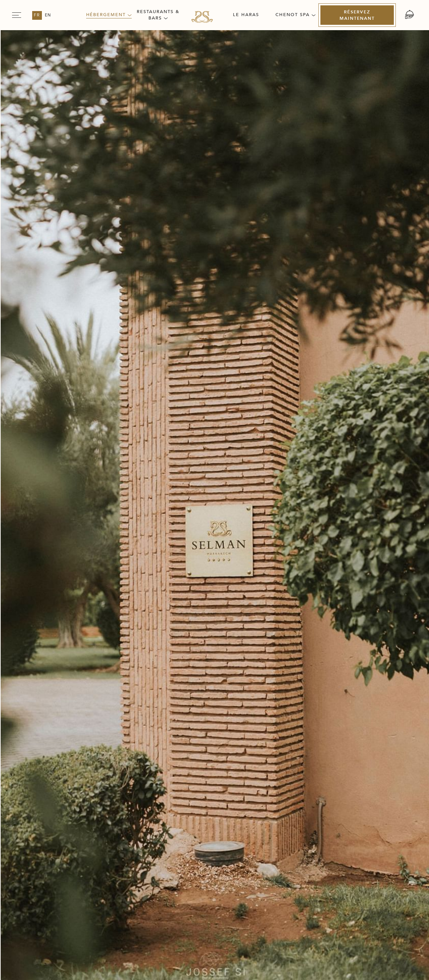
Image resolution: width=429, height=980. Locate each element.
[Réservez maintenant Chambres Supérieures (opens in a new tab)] (340, 720)
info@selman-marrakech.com (68, 886)
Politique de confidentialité (228, 821)
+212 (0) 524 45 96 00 (87, 878)
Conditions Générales (308, 821)
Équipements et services (100, 420)
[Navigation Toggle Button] (17, 15)
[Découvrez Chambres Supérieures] (69, 725)
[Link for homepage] (202, 17)
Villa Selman (77, 52)
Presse (160, 818)
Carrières (105, 818)
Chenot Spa (295, 15)
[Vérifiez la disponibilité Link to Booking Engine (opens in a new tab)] (354, 98)
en (48, 15)
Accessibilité (379, 818)
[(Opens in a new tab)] (300, 890)
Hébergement (109, 15)
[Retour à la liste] (67, 750)
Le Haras (246, 15)
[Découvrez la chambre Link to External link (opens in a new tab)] (359, 126)
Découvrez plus (89, 587)
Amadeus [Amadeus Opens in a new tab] (249, 963)
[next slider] (378, 303)
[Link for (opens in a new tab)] (333, 859)
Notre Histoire (45, 821)
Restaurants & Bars (158, 15)
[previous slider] (49, 303)
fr (37, 15)
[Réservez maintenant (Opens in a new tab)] (357, 15)
